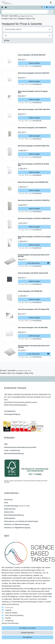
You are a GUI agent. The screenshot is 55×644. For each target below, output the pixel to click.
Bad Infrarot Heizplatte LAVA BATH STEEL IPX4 (34, 146)
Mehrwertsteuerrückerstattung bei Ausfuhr (20, 447)
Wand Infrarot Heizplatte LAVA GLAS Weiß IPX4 (34, 73)
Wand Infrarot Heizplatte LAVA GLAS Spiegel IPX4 (33, 92)
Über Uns (13, 19)
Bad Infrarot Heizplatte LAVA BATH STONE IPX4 (34, 200)
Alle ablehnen (27, 637)
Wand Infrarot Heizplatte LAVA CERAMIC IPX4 (33, 182)
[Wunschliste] (42, 7)
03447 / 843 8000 (10, 16)
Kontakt (5, 19)
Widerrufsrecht (10, 509)
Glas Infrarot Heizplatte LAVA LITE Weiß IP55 (33, 328)
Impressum (8, 499)
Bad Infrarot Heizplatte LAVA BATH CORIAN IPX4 (34, 219)
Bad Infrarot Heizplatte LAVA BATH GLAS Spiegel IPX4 (34, 238)
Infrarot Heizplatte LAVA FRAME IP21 (30, 291)
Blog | (29, 19)
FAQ (33, 19)
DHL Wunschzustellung (14, 615)
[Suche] (50, 12)
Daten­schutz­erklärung (10, 604)
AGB (6, 503)
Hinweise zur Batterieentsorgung (17, 524)
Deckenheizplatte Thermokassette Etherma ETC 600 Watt (34, 256)
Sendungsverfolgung (12, 414)
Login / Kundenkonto (12, 450)
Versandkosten (37, 66)
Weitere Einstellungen (10, 623)
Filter (7, 40)
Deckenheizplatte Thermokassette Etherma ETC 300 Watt (34, 347)
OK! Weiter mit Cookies (27, 628)
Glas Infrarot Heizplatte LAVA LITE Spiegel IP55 (34, 309)
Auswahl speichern (28, 633)
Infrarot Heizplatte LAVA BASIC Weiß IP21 (32, 55)
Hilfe (6, 444)
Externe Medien (11, 613)
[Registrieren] (6, 7)
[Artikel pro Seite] (28, 36)
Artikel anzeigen (34, 63)
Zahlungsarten (10, 518)
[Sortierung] (28, 29)
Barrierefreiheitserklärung (14, 453)
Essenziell (9, 607)
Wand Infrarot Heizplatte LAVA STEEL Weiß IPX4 (34, 110)
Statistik (8, 610)
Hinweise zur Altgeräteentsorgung (17, 528)
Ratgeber (21, 19)
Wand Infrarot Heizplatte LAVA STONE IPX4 (32, 128)
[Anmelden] (2, 7)
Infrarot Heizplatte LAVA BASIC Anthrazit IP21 (33, 273)
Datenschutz (9, 512)
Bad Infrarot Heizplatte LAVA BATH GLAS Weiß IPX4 (33, 165)
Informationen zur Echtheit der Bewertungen (21, 521)
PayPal (8, 618)
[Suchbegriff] (25, 12)
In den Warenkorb (38, 263)
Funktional (9, 621)
